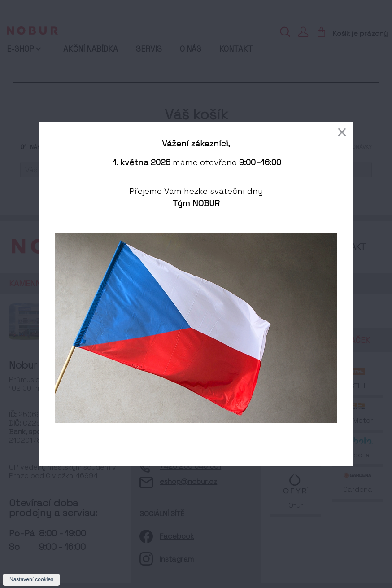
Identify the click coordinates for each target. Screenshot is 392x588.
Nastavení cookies (31, 579)
